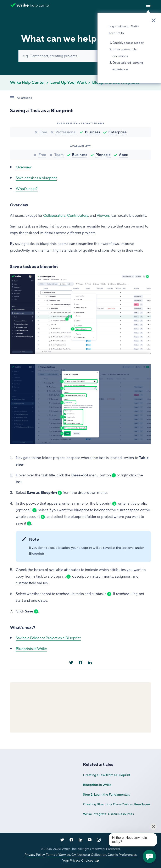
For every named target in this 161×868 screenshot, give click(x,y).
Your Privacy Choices (78, 861)
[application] (149, 856)
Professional (66, 132)
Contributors (78, 215)
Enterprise (117, 132)
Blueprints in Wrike (31, 649)
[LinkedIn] (90, 662)
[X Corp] (71, 662)
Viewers (103, 215)
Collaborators (54, 215)
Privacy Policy (35, 855)
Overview (24, 167)
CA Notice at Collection (89, 855)
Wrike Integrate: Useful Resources (108, 814)
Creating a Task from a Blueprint (107, 775)
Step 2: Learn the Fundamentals (106, 795)
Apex (123, 155)
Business (92, 132)
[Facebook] (80, 662)
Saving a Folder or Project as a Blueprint (48, 638)
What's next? (27, 189)
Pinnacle (103, 155)
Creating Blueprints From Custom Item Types (117, 804)
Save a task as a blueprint (36, 178)
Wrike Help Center (27, 83)
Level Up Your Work (68, 83)
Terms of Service (58, 855)
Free (43, 132)
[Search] (80, 56)
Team (59, 155)
